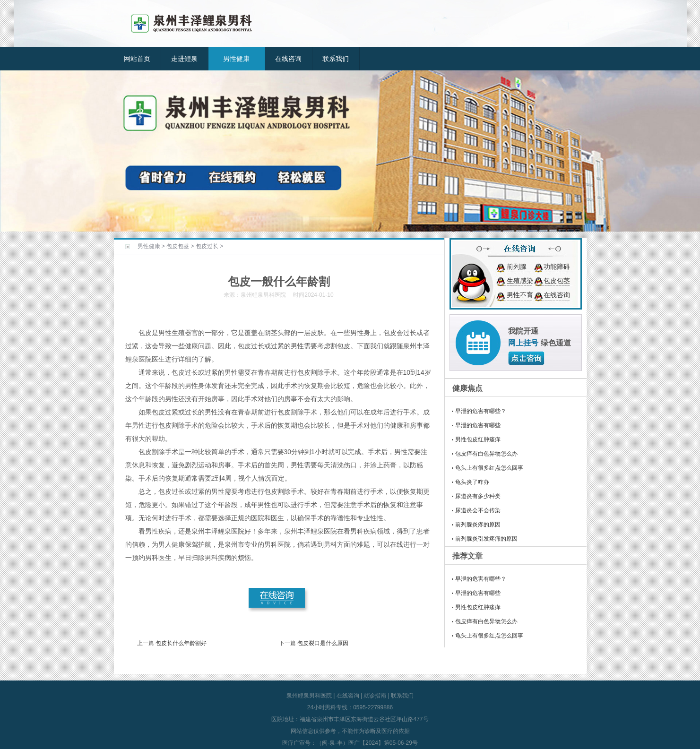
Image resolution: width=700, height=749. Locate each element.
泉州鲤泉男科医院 (309, 696)
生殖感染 (520, 281)
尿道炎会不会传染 (478, 510)
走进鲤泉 (184, 59)
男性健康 (236, 59)
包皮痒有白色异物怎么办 (486, 454)
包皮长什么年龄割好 (181, 643)
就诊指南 (375, 696)
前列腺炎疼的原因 (478, 525)
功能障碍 (557, 267)
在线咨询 (288, 59)
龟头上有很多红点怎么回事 (489, 468)
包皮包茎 (178, 246)
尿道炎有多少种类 (478, 496)
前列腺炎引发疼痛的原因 (486, 539)
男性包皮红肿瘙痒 (478, 439)
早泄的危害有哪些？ (481, 411)
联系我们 (336, 59)
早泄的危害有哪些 (478, 425)
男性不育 (520, 295)
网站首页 (137, 59)
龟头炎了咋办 (472, 482)
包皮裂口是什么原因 (323, 643)
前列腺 (517, 267)
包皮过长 (207, 246)
